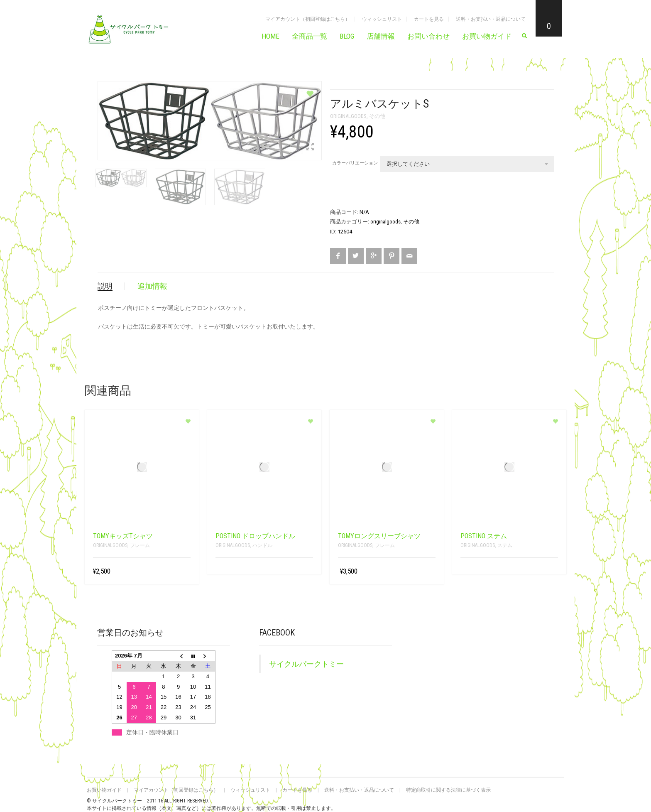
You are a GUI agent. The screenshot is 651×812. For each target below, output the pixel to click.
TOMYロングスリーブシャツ (379, 536)
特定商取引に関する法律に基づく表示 (448, 790)
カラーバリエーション (355, 163)
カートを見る (429, 19)
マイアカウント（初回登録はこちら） (308, 19)
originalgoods (348, 116)
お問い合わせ (428, 36)
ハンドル (262, 545)
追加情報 (152, 286)
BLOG (347, 36)
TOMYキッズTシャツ (123, 536)
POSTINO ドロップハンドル (255, 536)
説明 (105, 286)
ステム (505, 545)
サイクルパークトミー (306, 664)
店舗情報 (381, 36)
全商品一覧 (310, 36)
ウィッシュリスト (382, 19)
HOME (270, 36)
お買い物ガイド (487, 36)
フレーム (140, 545)
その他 (377, 116)
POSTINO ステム (484, 536)
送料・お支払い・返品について (491, 19)
